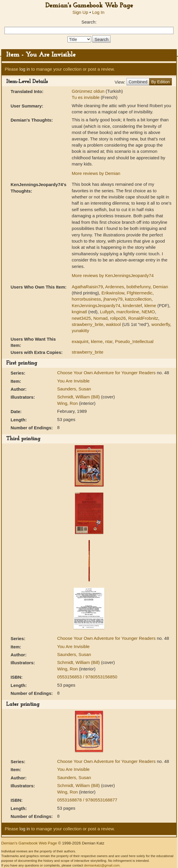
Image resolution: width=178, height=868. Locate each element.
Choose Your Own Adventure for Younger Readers (107, 373)
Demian (161, 287)
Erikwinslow (113, 293)
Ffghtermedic (140, 293)
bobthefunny (138, 287)
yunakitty (80, 331)
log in (25, 69)
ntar (109, 341)
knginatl (79, 312)
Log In (98, 12)
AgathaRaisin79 (87, 287)
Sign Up (80, 12)
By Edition (160, 82)
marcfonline (128, 312)
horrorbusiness (86, 299)
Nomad (100, 318)
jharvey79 (113, 299)
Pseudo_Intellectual (134, 341)
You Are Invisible (73, 381)
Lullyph (107, 312)
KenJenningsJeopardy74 (96, 305)
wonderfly (161, 324)
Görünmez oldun (89, 91)
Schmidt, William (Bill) (79, 397)
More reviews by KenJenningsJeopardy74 (113, 275)
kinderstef (132, 305)
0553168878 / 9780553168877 (87, 800)
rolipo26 (118, 318)
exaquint (80, 341)
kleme (150, 305)
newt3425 (81, 318)
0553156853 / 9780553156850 (87, 677)
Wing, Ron (68, 403)
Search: (89, 22)
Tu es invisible (86, 97)
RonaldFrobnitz (143, 318)
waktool (113, 324)
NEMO (148, 312)
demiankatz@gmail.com (102, 865)
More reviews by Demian (96, 173)
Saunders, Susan (74, 389)
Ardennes (114, 287)
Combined (138, 82)
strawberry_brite (88, 324)
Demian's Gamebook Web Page (89, 6)
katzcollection (138, 299)
